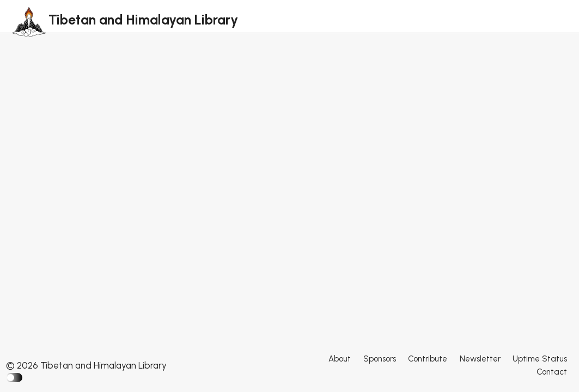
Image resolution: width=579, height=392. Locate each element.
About (340, 359)
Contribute (428, 359)
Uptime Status (540, 359)
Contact (552, 372)
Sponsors (380, 359)
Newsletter (480, 359)
